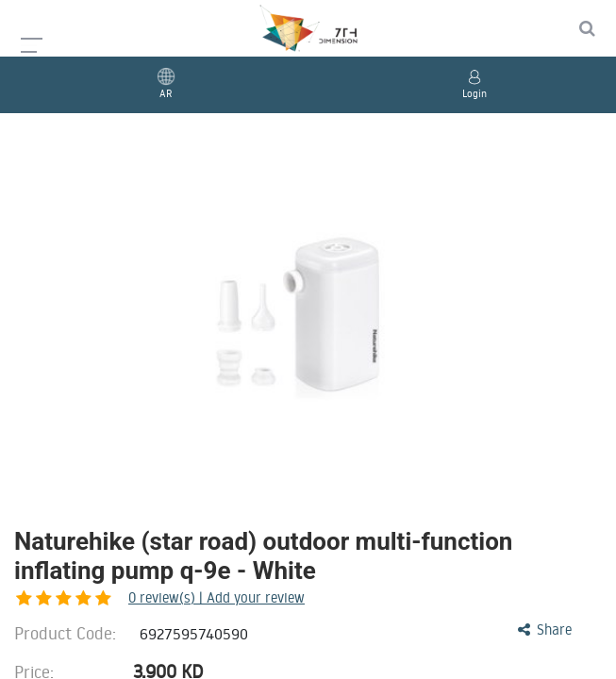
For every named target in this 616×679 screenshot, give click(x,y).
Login (474, 93)
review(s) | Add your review (117, 597)
